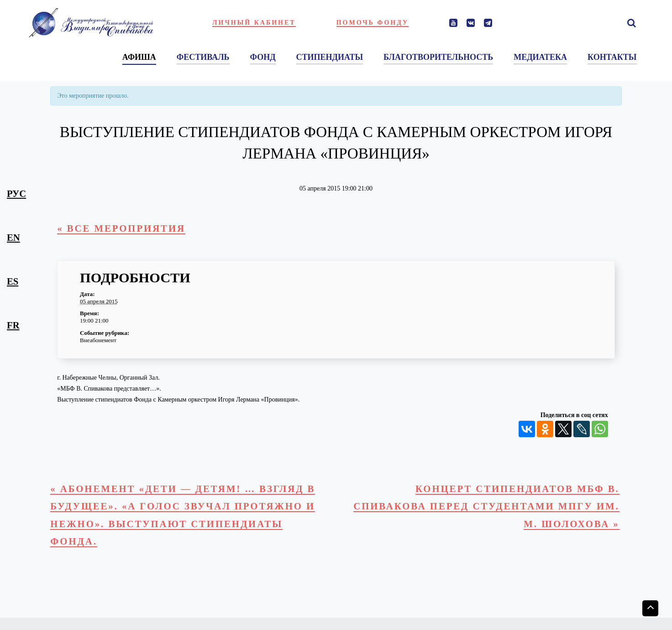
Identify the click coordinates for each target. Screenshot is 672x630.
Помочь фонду (373, 23)
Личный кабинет (254, 23)
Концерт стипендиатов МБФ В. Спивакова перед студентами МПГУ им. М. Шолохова (486, 506)
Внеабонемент (98, 340)
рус (16, 194)
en (13, 238)
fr (13, 325)
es (13, 281)
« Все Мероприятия (121, 228)
